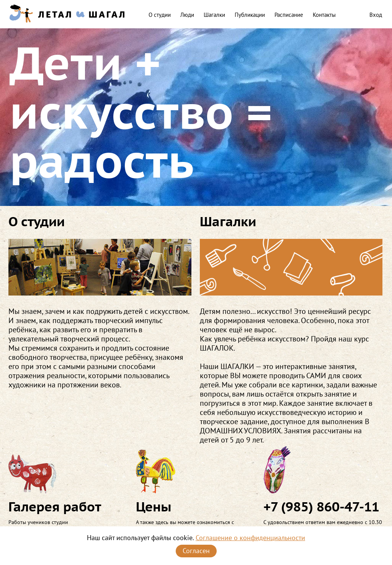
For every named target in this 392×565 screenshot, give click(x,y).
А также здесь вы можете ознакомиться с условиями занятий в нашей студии (195, 488)
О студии (160, 15)
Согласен (196, 551)
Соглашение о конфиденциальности (250, 538)
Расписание (289, 15)
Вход (376, 15)
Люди (187, 15)
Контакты (324, 15)
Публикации (250, 15)
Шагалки (214, 15)
